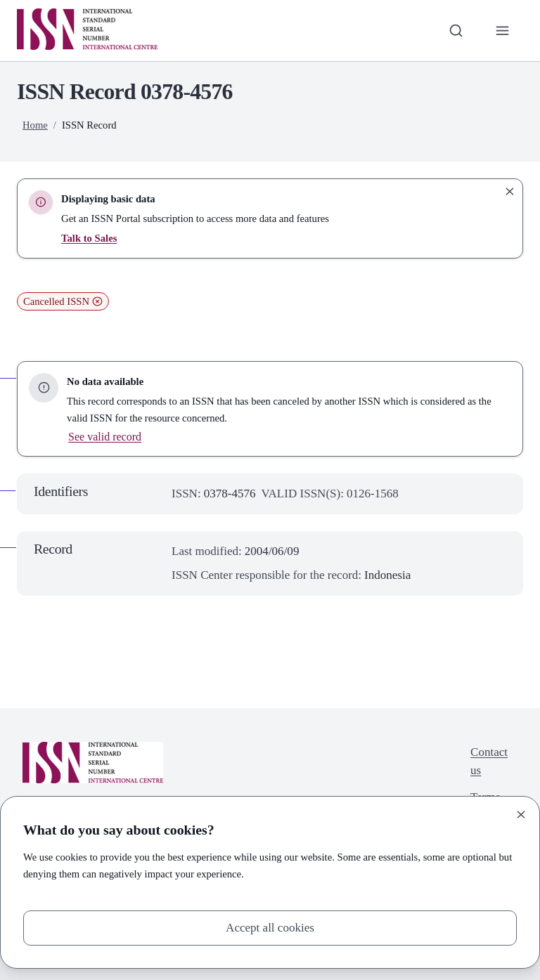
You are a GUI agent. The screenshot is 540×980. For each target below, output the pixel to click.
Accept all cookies (270, 928)
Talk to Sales (89, 238)
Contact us (489, 761)
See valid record (105, 437)
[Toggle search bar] (456, 30)
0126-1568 (373, 494)
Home (35, 125)
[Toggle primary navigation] (503, 30)
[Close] (521, 815)
